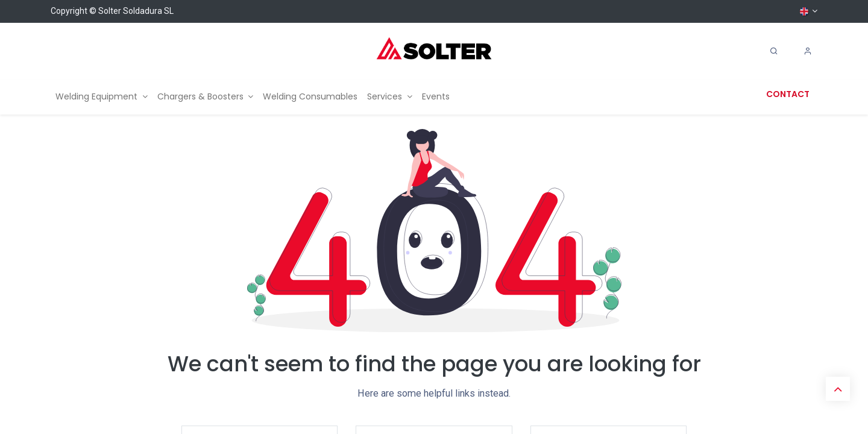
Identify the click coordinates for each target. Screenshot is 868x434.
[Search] (774, 51)
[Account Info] (808, 51)
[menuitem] (102, 97)
